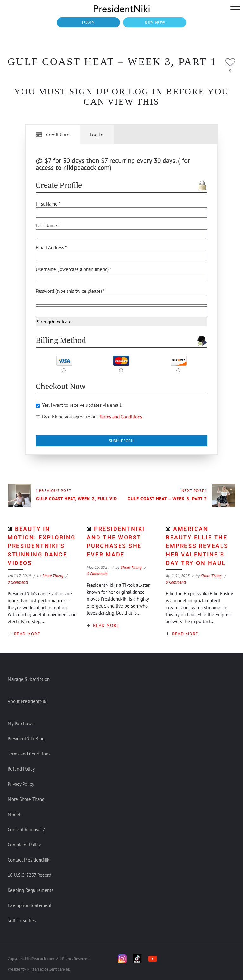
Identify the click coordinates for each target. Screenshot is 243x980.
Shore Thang (53, 576)
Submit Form (121, 441)
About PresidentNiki (28, 701)
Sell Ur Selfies (22, 920)
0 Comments (18, 582)
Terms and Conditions (121, 417)
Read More (27, 634)
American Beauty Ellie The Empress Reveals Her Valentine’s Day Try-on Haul (197, 546)
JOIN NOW (155, 22)
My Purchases (21, 723)
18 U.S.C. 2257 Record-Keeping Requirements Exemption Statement (30, 890)
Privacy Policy (21, 784)
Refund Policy (21, 769)
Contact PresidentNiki (29, 860)
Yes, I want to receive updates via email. (79, 405)
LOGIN (88, 22)
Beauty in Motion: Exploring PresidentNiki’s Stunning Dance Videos (42, 546)
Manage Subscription (29, 679)
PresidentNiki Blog (26, 739)
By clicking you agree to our (89, 417)
